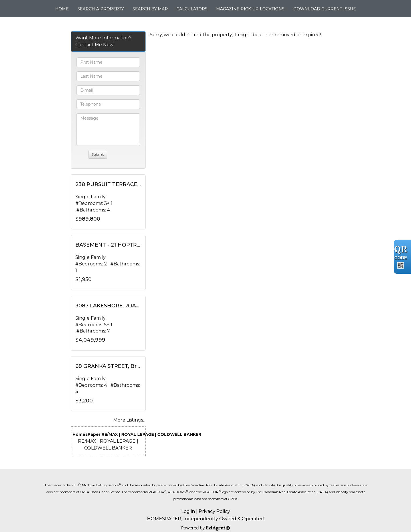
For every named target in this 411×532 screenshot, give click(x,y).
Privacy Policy (214, 511)
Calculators (192, 9)
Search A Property (101, 9)
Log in (188, 511)
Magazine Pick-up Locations (250, 9)
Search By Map (150, 9)
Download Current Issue (325, 9)
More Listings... (129, 420)
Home (62, 9)
